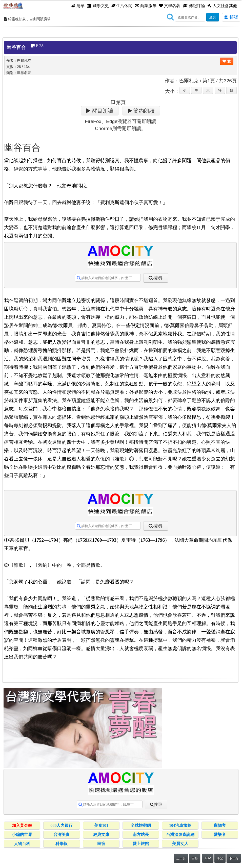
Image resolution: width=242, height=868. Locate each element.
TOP (208, 858)
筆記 (220, 858)
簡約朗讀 (143, 111)
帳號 (231, 17)
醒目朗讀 (102, 111)
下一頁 (234, 858)
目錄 (195, 858)
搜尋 (158, 278)
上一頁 (181, 858)
